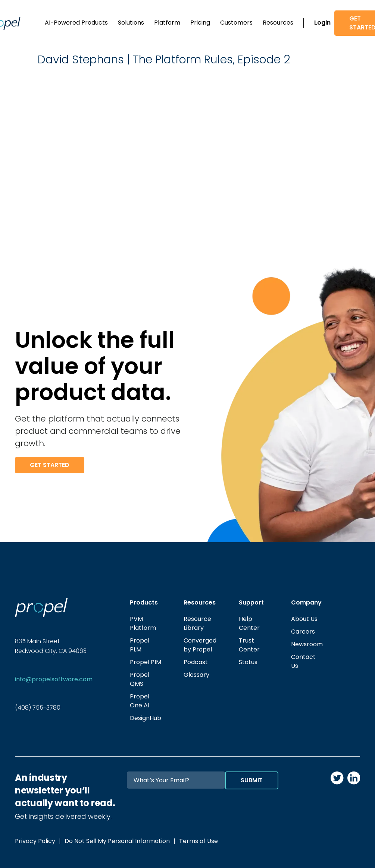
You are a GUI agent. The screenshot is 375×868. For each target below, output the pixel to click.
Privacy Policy (35, 841)
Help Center (249, 623)
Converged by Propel (200, 645)
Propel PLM (140, 645)
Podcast (196, 662)
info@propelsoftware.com (54, 679)
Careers (303, 632)
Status (248, 662)
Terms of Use (199, 841)
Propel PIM (146, 662)
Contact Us (303, 661)
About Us (304, 619)
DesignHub (146, 718)
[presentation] (222, 804)
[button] (76, 23)
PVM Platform (143, 623)
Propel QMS (140, 679)
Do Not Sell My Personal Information (117, 841)
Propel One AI (140, 701)
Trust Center (249, 645)
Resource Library (197, 623)
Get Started (50, 465)
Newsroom (307, 644)
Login (322, 23)
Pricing (200, 23)
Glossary (196, 675)
